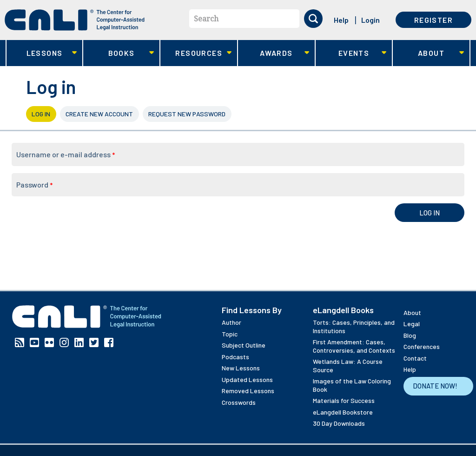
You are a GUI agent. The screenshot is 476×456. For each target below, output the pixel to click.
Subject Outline (244, 345)
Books (119, 53)
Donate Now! (435, 386)
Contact (415, 358)
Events (351, 53)
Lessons (42, 53)
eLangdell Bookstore (343, 412)
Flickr (49, 342)
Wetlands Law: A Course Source (348, 365)
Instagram (64, 342)
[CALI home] (75, 20)
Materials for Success (344, 400)
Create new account (99, 114)
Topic (230, 334)
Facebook (109, 342)
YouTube (34, 342)
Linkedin (79, 342)
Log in (44, 114)
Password (34, 184)
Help (341, 20)
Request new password (187, 114)
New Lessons (241, 368)
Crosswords (239, 402)
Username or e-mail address (66, 154)
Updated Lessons (247, 379)
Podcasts (235, 357)
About (428, 53)
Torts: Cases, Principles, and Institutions (354, 326)
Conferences (422, 346)
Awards (274, 53)
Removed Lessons (248, 391)
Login (370, 20)
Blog (410, 335)
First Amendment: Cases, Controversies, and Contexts (354, 346)
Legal (412, 324)
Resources (196, 53)
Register (433, 20)
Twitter (94, 342)
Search (206, 19)
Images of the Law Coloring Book (352, 385)
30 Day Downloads (339, 423)
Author (231, 322)
